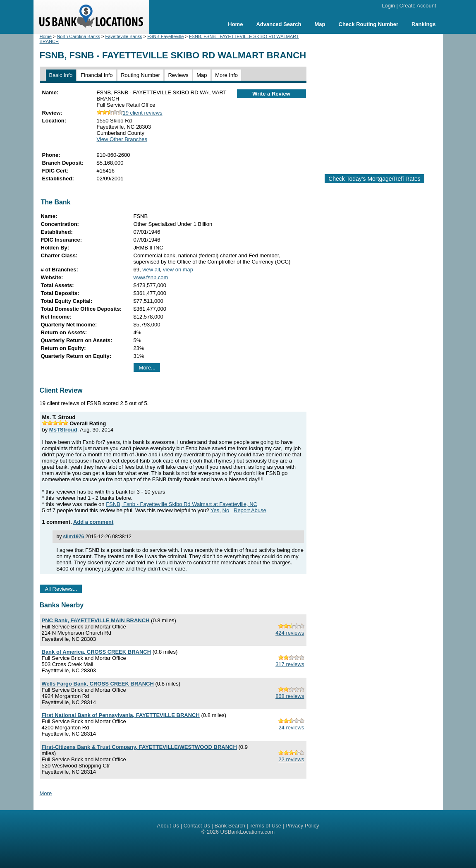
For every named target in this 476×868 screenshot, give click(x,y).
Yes (215, 510)
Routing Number (140, 75)
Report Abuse (250, 510)
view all (151, 270)
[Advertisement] (382, 101)
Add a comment (93, 522)
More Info (226, 75)
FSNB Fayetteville (165, 36)
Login (388, 6)
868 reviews (290, 696)
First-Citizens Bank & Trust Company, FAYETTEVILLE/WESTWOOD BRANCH (139, 747)
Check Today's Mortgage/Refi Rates (374, 179)
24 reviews (291, 728)
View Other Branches (122, 139)
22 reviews (291, 759)
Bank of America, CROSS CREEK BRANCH (97, 652)
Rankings (424, 24)
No (226, 510)
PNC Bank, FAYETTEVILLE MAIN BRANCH (96, 620)
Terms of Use (265, 826)
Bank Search (230, 826)
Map (320, 24)
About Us (168, 826)
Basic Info (61, 75)
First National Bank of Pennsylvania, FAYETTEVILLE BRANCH (121, 715)
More (46, 793)
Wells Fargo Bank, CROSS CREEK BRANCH (98, 684)
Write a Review (271, 94)
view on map (178, 270)
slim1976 (74, 537)
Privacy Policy (303, 826)
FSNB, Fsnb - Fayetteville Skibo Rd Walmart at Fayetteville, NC (182, 504)
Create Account (418, 6)
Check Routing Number (368, 24)
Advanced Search (279, 24)
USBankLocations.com (248, 832)
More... (147, 368)
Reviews (178, 75)
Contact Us (197, 826)
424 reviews (290, 633)
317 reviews (290, 664)
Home (235, 24)
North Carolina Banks (78, 36)
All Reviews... (61, 589)
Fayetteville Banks (124, 36)
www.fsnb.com (151, 277)
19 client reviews (130, 113)
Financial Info (97, 75)
